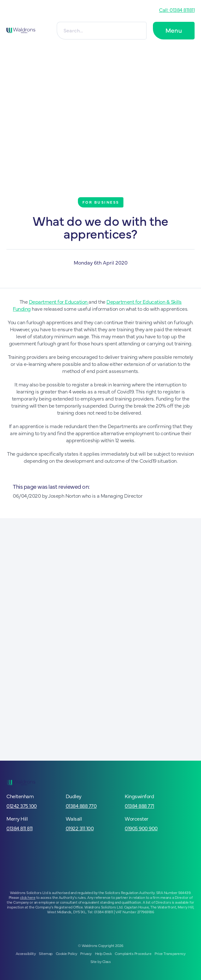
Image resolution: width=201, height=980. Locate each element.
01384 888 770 (81, 806)
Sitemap (46, 953)
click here (28, 897)
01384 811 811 (20, 828)
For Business (101, 202)
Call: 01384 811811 (177, 10)
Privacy (86, 953)
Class (107, 961)
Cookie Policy (67, 953)
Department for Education (59, 301)
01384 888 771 (139, 806)
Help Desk (103, 953)
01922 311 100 (80, 828)
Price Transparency (170, 953)
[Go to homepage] (21, 30)
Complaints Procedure (133, 953)
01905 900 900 (141, 828)
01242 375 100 (22, 806)
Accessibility (26, 953)
